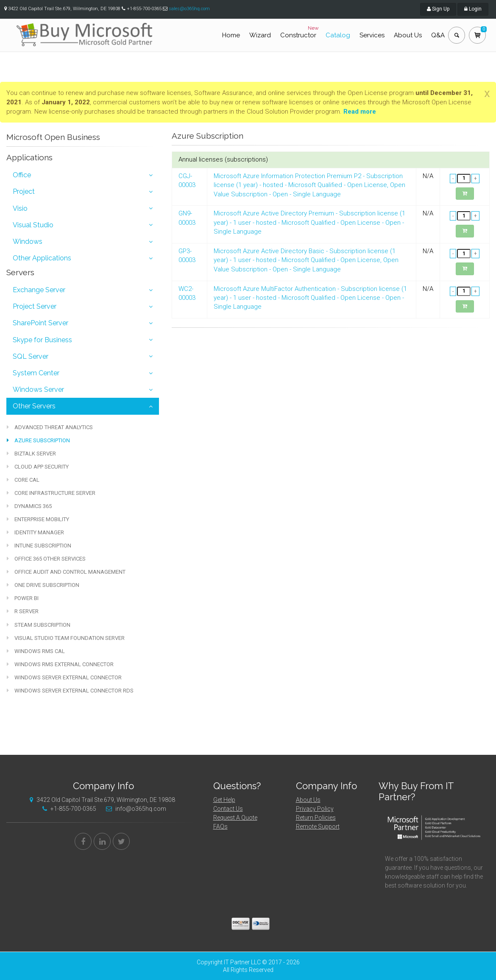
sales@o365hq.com (189, 9)
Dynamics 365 (29, 506)
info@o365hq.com (134, 809)
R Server (23, 611)
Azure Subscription (38, 440)
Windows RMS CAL (36, 651)
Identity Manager (35, 532)
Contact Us (228, 809)
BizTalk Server (31, 454)
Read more (360, 112)
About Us (408, 35)
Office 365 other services (46, 559)
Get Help (224, 800)
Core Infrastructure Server (51, 493)
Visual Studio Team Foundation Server (66, 638)
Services (372, 35)
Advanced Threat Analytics (50, 427)
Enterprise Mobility (38, 519)
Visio (20, 208)
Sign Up (438, 9)
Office (22, 175)
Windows (28, 242)
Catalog (338, 35)
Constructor (300, 32)
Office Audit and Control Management (66, 572)
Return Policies (316, 818)
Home (231, 35)
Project (24, 191)
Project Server (35, 306)
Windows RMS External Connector (60, 664)
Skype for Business (42, 340)
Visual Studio (33, 225)
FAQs (220, 826)
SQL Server (31, 356)
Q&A (438, 35)
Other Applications (42, 258)
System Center (36, 373)
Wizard (260, 35)
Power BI (23, 598)
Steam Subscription (39, 625)
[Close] (487, 93)
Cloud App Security (38, 467)
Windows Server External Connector (64, 677)
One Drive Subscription (43, 585)
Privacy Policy (315, 809)
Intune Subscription (39, 546)
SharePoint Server (40, 323)
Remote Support (318, 826)
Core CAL (23, 480)
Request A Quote (235, 818)
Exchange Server (39, 290)
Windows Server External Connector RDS (70, 691)
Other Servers (34, 406)
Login (473, 9)
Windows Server (38, 389)
